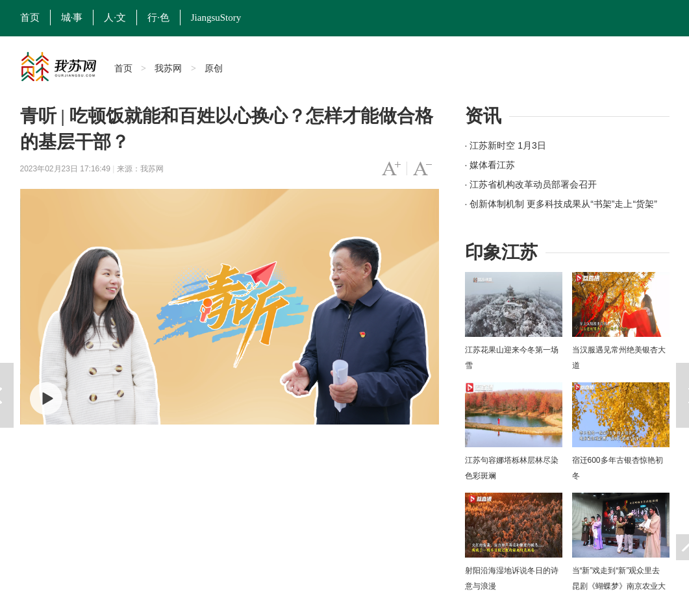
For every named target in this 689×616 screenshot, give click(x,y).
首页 (30, 18)
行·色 (158, 18)
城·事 (72, 18)
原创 (214, 68)
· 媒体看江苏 (490, 165)
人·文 (115, 18)
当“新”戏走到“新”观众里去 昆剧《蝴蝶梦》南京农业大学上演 (619, 586)
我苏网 (168, 68)
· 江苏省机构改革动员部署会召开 (531, 184)
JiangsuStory (216, 18)
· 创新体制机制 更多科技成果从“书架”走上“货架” (561, 204)
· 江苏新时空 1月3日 (506, 145)
